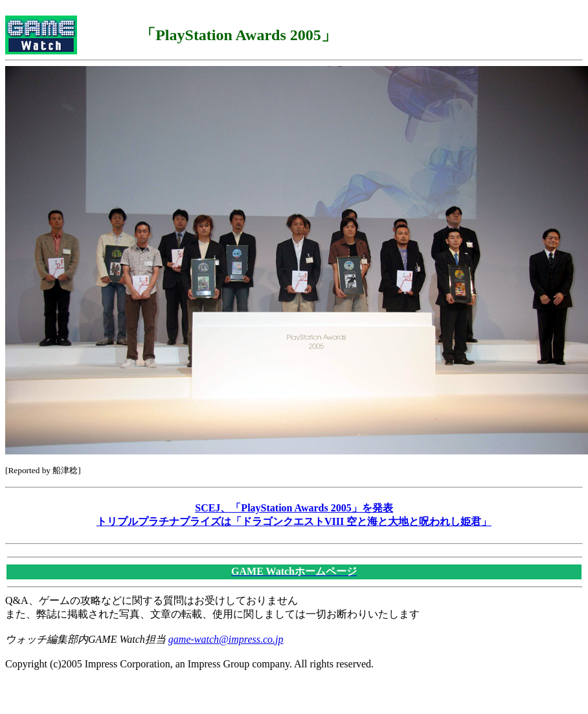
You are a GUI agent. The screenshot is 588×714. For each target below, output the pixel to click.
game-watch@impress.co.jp (226, 639)
